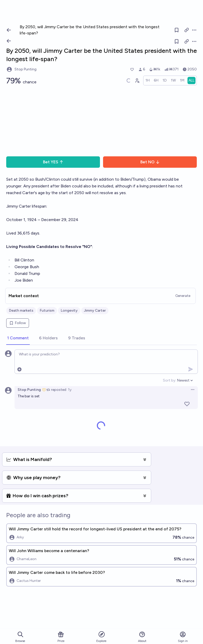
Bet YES (53, 162)
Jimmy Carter (95, 310)
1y (70, 390)
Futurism (47, 310)
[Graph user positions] (137, 80)
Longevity (69, 310)
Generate (183, 296)
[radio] (148, 80)
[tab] (18, 338)
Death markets (21, 310)
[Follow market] (177, 41)
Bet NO (150, 162)
